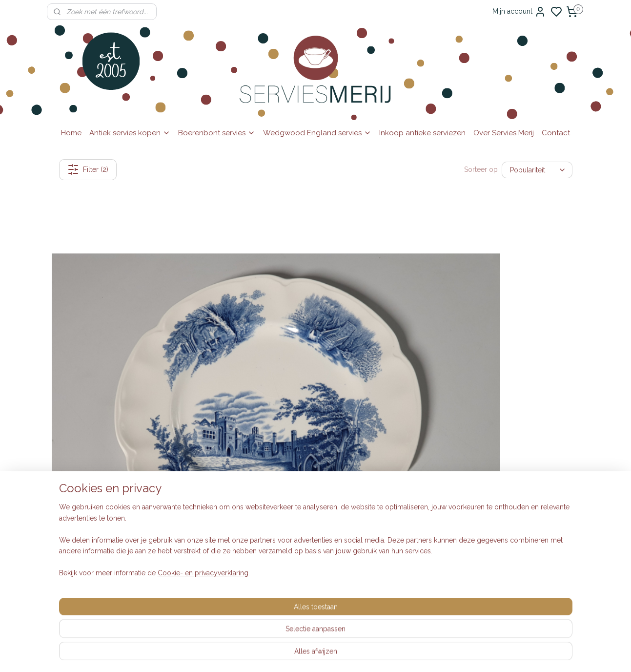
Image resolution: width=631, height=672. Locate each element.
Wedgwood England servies (317, 133)
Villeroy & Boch (291, 497)
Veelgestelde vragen (191, 464)
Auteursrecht (179, 507)
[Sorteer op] (537, 169)
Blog (166, 593)
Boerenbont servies (217, 133)
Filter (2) (87, 169)
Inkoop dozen (181, 442)
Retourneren (178, 453)
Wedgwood (285, 507)
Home (71, 133)
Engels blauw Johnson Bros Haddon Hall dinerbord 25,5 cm (114, 325)
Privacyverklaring (185, 486)
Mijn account (519, 12)
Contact (556, 133)
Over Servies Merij (504, 133)
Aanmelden (399, 507)
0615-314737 (110, 464)
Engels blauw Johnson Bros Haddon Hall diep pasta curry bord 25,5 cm (248, 325)
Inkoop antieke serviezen (422, 133)
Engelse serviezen (295, 464)
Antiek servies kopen (130, 133)
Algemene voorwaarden (197, 475)
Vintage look (286, 453)
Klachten (172, 497)
